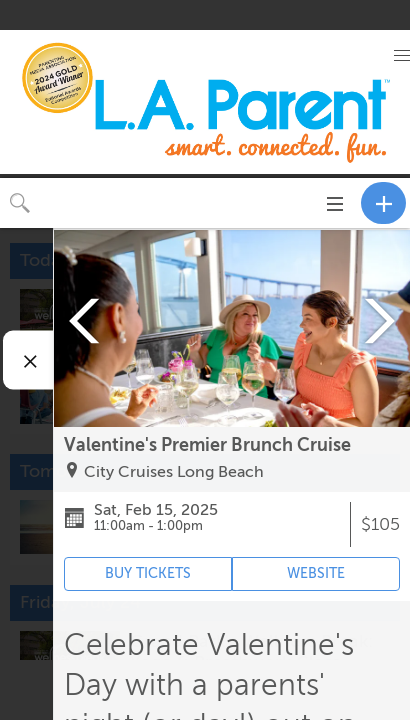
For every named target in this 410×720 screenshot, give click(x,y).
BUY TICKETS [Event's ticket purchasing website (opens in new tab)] (148, 573)
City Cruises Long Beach (174, 472)
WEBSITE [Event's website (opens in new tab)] (316, 573)
